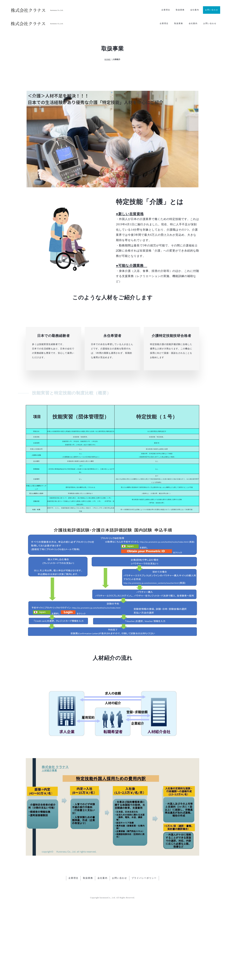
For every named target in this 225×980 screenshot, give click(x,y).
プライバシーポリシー (144, 954)
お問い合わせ (212, 10)
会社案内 (195, 10)
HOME (108, 49)
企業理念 (166, 10)
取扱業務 (180, 10)
